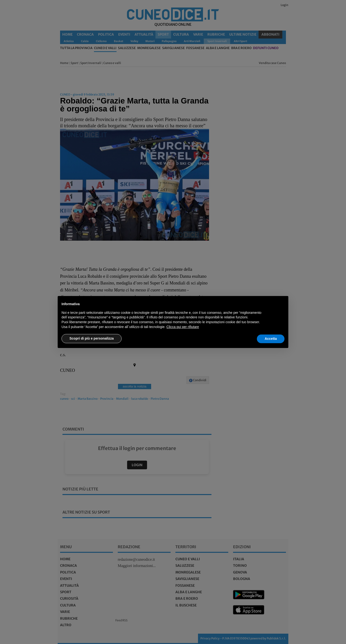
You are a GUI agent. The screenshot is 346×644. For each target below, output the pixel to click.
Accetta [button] (271, 339)
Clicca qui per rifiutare (183, 327)
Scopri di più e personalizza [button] (92, 338)
